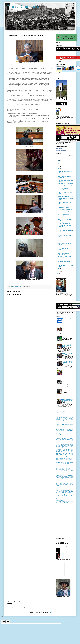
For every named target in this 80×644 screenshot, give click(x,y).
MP (73, 476)
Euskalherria (64, 447)
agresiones (57, 413)
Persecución (57, 482)
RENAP (57, 489)
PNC (70, 482)
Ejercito (68, 441)
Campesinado (61, 417)
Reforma (72, 488)
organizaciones (58, 480)
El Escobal (71, 441)
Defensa (66, 432)
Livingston (72, 466)
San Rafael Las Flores (70, 494)
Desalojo (61, 436)
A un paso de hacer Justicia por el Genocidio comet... (64, 215)
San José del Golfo (59, 493)
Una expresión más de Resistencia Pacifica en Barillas (64, 252)
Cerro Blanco (71, 421)
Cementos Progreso (59, 421)
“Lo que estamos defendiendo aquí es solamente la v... (65, 246)
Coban (72, 422)
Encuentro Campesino (68, 444)
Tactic (72, 498)
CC (61, 420)
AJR (63, 413)
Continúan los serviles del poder (64, 195)
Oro (66, 480)
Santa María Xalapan (59, 497)
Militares (72, 472)
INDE (61, 457)
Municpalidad (58, 479)
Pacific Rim (57, 481)
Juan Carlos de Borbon (68, 461)
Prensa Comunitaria (25, 7)
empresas (63, 444)
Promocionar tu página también (61, 151)
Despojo (72, 436)
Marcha (60, 470)
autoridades (67, 415)
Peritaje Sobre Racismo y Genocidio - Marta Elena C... (64, 249)
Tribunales (63, 501)
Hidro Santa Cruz (68, 453)
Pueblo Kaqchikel (66, 485)
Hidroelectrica (59, 454)
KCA (71, 464)
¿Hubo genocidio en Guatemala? (64, 208)
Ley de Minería (67, 466)
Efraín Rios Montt (65, 440)
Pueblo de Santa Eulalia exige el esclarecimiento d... (64, 228)
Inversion (72, 457)
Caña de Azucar (71, 417)
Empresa (71, 443)
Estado (68, 445)
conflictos (66, 426)
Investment (57, 458)
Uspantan (67, 502)
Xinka (64, 504)
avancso (70, 415)
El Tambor (68, 442)
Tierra (64, 499)
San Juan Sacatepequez (67, 493)
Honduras (72, 455)
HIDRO (69, 452)
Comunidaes (67, 425)
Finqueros (65, 448)
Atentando (64, 415)
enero (59, 272)
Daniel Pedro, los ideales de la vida (64, 222)
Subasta (66, 498)
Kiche (73, 464)
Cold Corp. (57, 423)
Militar (69, 472)
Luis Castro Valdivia (61, 467)
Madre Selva (67, 467)
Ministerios (61, 475)
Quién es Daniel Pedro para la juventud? (65, 191)
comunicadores (62, 423)
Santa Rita (65, 497)
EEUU (60, 440)
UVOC (69, 501)
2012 (58, 274)
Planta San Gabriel (66, 482)
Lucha (57, 467)
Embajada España (64, 443)
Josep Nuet (60, 461)
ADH (73, 412)
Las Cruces (71, 465)
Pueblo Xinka (71, 485)
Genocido (12, 288)
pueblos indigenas (62, 486)
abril (59, 168)
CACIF (69, 416)
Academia (68, 412)
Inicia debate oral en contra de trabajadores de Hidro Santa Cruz (68, 363)
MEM (68, 471)
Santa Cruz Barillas (62, 496)
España (65, 445)
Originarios (63, 480)
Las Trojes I (61, 466)
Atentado (60, 415)
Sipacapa (57, 498)
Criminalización (67, 430)
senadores (72, 497)
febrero (59, 270)
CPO (60, 431)
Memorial (61, 472)
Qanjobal (67, 487)
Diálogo (62, 437)
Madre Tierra (71, 467)
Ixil (64, 458)
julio (59, 164)
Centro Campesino (66, 421)
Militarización (58, 473)
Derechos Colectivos (64, 435)
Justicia (58, 462)
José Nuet (67, 459)
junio (59, 165)
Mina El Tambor (62, 473)
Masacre (72, 469)
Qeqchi (70, 487)
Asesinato (57, 415)
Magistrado (61, 468)
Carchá (57, 418)
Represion (64, 489)
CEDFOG (67, 420)
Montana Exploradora (68, 476)
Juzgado (62, 463)
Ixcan (62, 458)
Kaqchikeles (67, 464)
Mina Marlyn (67, 473)
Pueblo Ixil (61, 485)
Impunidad (58, 457)
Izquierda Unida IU (70, 458)
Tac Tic (69, 498)
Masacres (57, 471)
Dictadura (69, 437)
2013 (58, 161)
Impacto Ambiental (71, 456)
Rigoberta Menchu (61, 491)
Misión (64, 475)
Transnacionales (67, 500)
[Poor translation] (8, 622)
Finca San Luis (61, 448)
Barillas (60, 416)
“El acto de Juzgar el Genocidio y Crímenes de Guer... (64, 234)
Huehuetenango (63, 456)
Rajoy (65, 488)
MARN (69, 470)
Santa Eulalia (71, 496)
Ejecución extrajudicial (63, 441)
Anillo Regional (71, 414)
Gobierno (60, 450)
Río (65, 491)
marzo (59, 269)
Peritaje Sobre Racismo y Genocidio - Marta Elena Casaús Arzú (67, 345)
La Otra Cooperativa (59, 465)
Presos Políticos (66, 483)
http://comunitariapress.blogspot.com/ (24, 606)
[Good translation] (3, 622)
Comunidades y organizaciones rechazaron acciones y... (63, 263)
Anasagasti (65, 414)
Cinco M (70, 422)
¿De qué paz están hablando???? (64, 224)
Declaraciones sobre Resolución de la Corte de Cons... (65, 189)
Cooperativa (66, 428)
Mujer (57, 478)
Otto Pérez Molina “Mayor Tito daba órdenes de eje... (64, 257)
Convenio (61, 428)
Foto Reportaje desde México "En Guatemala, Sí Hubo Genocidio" (68, 381)
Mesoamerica (65, 472)
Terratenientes (58, 499)
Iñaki (60, 458)
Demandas (63, 434)
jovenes (63, 461)
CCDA (64, 420)
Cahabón (72, 416)
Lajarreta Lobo (67, 465)
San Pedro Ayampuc (62, 494)
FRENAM (60, 449)
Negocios (65, 479)
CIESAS (67, 422)
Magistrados (66, 468)
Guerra (63, 452)
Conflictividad (59, 426)
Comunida (72, 423)
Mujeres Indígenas (65, 478)
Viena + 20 (62, 503)
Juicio (72, 461)
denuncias (67, 434)
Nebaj (62, 479)
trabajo (63, 500)
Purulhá (60, 487)
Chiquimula (61, 422)
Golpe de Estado (70, 450)
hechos (66, 452)
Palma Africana (65, 481)
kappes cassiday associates (69, 463)
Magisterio (57, 468)
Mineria (72, 474)
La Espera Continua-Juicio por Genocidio (65, 197)
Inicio (30, 326)
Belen (62, 416)
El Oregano (59, 442)
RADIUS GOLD (62, 488)
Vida (59, 503)
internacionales (68, 457)
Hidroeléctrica (66, 454)
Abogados (64, 412)
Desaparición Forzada (66, 436)
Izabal (66, 458)
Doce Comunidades (65, 438)
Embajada (57, 443)
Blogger (50, 612)
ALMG (70, 413)
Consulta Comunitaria (64, 427)
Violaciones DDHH (67, 503)
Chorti (65, 422)
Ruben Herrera (71, 491)
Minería (57, 475)
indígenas (63, 457)
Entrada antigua (48, 326)
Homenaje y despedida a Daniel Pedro (65, 201)
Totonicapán (60, 500)
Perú (60, 482)
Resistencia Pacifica (67, 490)
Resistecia (57, 490)
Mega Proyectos (63, 471)
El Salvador (64, 442)
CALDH (57, 417)
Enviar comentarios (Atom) (17, 328)
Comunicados (67, 423)
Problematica (71, 483)
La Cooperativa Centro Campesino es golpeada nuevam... (65, 177)
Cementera (71, 420)
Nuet (73, 479)
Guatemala (58, 452)
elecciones (72, 442)
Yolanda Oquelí (68, 504)
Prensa (61, 483)
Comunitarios (71, 425)
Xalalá (62, 504)
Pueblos (57, 486)
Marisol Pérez (65, 470)
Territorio (62, 499)
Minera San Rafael (66, 474)
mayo (59, 167)
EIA (58, 441)
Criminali (62, 431)
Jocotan (64, 459)
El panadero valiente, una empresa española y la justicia (68, 337)
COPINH (70, 428)
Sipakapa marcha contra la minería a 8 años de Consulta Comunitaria (68, 372)
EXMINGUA (69, 447)
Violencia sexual (58, 504)
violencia (72, 503)
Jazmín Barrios (60, 459)
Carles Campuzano (61, 418)
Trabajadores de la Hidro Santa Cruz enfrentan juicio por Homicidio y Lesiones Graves (67, 328)
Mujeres (60, 478)
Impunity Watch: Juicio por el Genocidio (65, 261)
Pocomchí (72, 482)
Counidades (57, 431)
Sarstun (68, 497)
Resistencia (61, 490)
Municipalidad (71, 478)
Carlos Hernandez (67, 418)
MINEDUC (60, 474)
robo (67, 491)
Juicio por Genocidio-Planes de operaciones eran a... (63, 239)
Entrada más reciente (11, 326)
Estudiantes (60, 447)
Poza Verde (58, 483)
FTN (62, 449)
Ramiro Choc (68, 488)
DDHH (63, 432)
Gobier (57, 450)
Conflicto (63, 426)
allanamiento (67, 413)
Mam (69, 468)
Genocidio (67, 449)
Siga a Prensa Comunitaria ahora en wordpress (67, 319)
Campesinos (66, 417)
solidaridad (62, 498)
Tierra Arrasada (68, 499)
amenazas (61, 414)
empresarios (58, 444)
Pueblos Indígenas (68, 486)
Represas (60, 489)
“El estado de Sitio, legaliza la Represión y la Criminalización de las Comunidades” (68, 390)
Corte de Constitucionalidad (68, 429)
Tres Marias (72, 500)
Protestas (57, 485)
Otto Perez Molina (70, 480)
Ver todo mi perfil (59, 120)
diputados (60, 438)
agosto (59, 162)
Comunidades (60, 424)
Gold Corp (65, 450)
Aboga (61, 412)
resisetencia (72, 489)
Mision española (68, 475)
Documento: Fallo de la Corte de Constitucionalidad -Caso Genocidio (68, 400)
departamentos (71, 434)
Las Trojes (57, 466)
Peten (62, 482)
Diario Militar (66, 437)
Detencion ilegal (58, 437)
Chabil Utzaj (57, 422)
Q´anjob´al (63, 487)
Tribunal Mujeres (58, 501)
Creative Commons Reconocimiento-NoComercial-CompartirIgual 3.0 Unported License (49, 605)
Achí (71, 412)
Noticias (69, 479)
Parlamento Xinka (70, 481)
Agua (61, 413)
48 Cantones (58, 412)
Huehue (57, 456)
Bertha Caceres (66, 416)
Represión (68, 489)
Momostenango (61, 476)
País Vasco (61, 481)
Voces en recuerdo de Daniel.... (63, 179)
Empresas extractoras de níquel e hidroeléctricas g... (64, 254)
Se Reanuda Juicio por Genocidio (64, 170)
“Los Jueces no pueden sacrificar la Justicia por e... (64, 212)
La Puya (63, 465)
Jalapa (57, 459)
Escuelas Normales (61, 445)
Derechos (57, 435)
